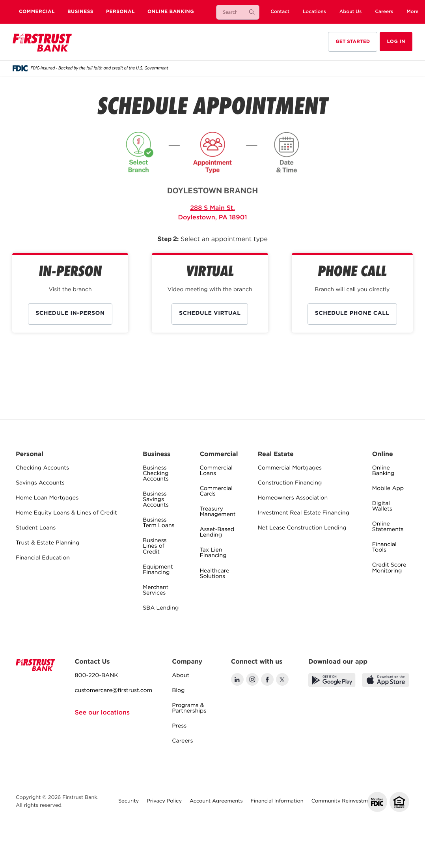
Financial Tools (384, 548)
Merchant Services (156, 591)
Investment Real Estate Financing (304, 513)
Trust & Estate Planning (48, 543)
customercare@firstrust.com (114, 691)
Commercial (37, 12)
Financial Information (277, 802)
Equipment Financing (158, 570)
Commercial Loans (216, 471)
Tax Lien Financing (213, 553)
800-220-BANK (97, 676)
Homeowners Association (293, 498)
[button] (412, 12)
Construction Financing (290, 483)
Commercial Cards (216, 492)
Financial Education (43, 558)
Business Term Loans (159, 523)
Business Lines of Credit (155, 546)
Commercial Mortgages (290, 468)
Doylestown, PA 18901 (212, 218)
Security (129, 802)
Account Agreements (216, 802)
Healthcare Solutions (214, 574)
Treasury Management (217, 512)
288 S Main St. (212, 208)
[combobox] (230, 12)
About (181, 676)
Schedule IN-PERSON (70, 314)
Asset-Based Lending (217, 533)
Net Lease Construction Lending (302, 528)
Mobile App (388, 489)
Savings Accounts (40, 483)
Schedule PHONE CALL (352, 314)
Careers (182, 741)
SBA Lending (161, 608)
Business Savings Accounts (156, 500)
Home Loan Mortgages (47, 498)
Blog (178, 691)
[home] (42, 43)
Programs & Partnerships (189, 709)
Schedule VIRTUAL (210, 314)
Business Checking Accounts (156, 474)
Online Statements (388, 527)
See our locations (102, 713)
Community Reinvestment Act (349, 802)
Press (179, 726)
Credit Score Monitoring (389, 568)
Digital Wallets (382, 507)
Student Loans (36, 528)
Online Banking (171, 12)
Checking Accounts (42, 468)
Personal (120, 12)
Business (80, 12)
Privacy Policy (164, 802)
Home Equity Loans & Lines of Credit (66, 513)
